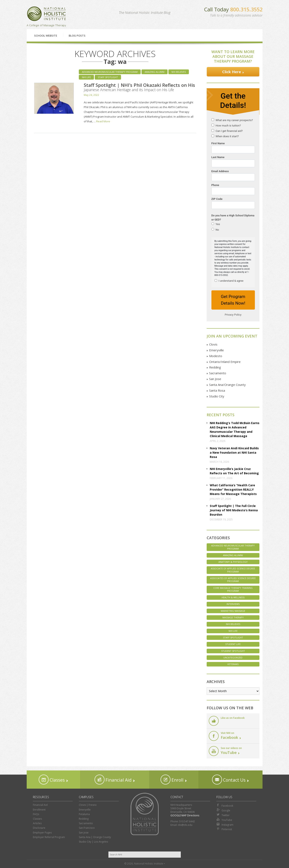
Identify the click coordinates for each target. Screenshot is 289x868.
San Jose (215, 379)
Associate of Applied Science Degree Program (233, 570)
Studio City (217, 396)
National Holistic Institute (47, 14)
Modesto (216, 356)
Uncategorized (233, 658)
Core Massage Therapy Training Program (233, 589)
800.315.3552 (246, 9)
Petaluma (84, 814)
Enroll (172, 780)
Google (223, 810)
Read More (103, 121)
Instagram (225, 824)
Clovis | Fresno (88, 805)
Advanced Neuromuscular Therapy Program (110, 72)
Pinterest (224, 829)
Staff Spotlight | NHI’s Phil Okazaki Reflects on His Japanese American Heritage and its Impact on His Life (139, 87)
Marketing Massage (233, 611)
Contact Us (229, 780)
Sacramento (218, 373)
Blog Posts (77, 36)
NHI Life (86, 77)
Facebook (225, 805)
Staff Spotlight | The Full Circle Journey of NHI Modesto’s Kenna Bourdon (234, 510)
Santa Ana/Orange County (227, 385)
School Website (46, 36)
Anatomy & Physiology (233, 562)
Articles (37, 823)
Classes (52, 780)
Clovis (213, 344)
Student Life (233, 644)
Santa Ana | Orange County (95, 837)
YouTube (224, 820)
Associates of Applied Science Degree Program (233, 580)
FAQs (36, 814)
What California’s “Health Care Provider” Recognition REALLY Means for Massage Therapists (233, 489)
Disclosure (39, 828)
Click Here (232, 72)
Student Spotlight (233, 651)
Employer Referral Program (49, 837)
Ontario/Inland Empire (225, 362)
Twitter (223, 815)
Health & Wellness (233, 597)
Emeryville (216, 350)
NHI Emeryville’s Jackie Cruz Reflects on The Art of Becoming (234, 471)
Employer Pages (42, 833)
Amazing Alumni (155, 72)
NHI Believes (179, 72)
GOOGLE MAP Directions (185, 815)
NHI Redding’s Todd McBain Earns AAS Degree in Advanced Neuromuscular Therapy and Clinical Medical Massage (235, 429)
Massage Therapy (233, 617)
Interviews (233, 604)
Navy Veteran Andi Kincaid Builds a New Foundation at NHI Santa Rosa (234, 452)
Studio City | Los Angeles (93, 842)
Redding (215, 367)
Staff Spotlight (108, 77)
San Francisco (87, 828)
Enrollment (39, 810)
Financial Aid (113, 780)
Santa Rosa (217, 390)
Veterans (233, 664)
